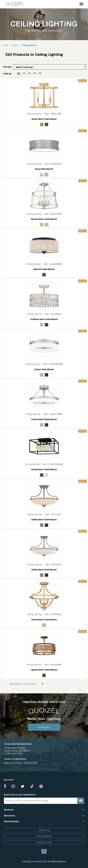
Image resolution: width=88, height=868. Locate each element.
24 (24, 73)
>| (86, 684)
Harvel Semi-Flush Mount (44, 620)
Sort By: (7, 67)
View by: (8, 74)
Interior (15, 45)
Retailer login (44, 842)
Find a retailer (44, 836)
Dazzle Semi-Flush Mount (44, 469)
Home (6, 45)
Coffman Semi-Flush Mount (44, 319)
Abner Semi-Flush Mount (44, 119)
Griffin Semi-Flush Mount (44, 520)
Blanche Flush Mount (44, 269)
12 (19, 73)
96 (40, 73)
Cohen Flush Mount (44, 369)
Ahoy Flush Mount (44, 169)
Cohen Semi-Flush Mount (44, 419)
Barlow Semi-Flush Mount (44, 219)
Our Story (44, 727)
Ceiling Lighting (30, 45)
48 (35, 73)
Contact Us (44, 830)
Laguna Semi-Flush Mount (44, 670)
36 (29, 73)
